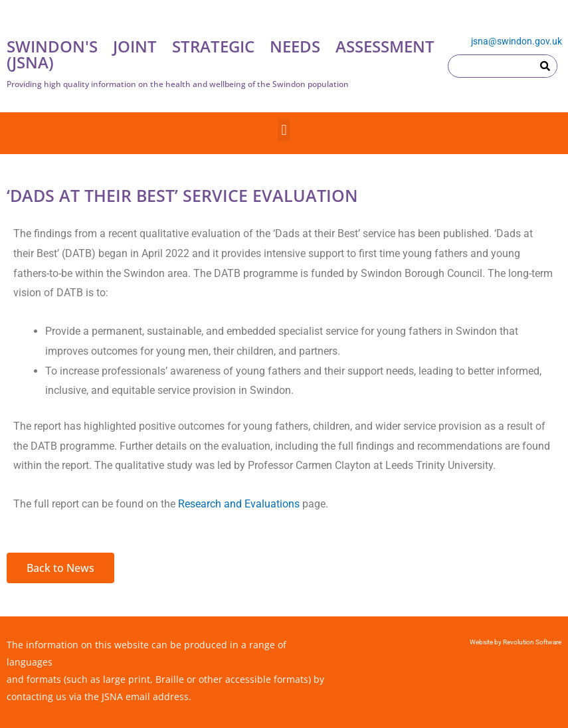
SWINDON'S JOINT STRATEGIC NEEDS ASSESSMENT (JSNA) (221, 54)
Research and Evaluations (239, 504)
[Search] (545, 66)
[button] (284, 130)
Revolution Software (531, 642)
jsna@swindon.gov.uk (517, 41)
